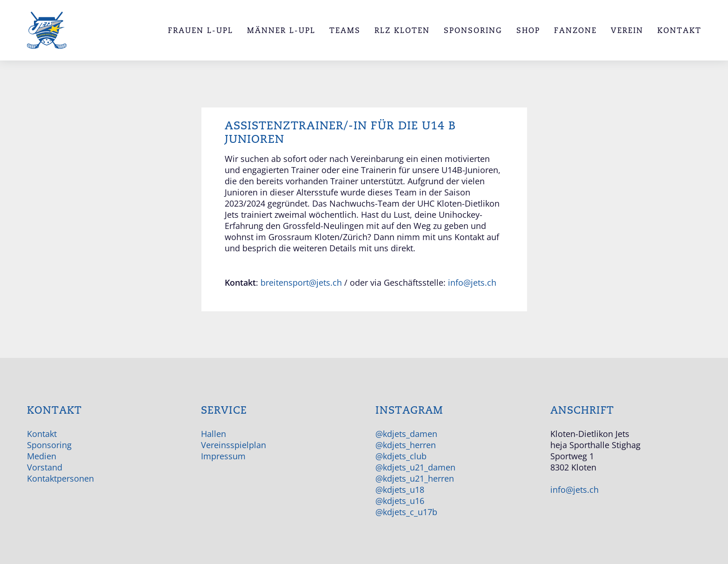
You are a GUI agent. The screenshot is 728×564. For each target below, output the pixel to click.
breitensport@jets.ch (301, 282)
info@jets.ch (472, 282)
